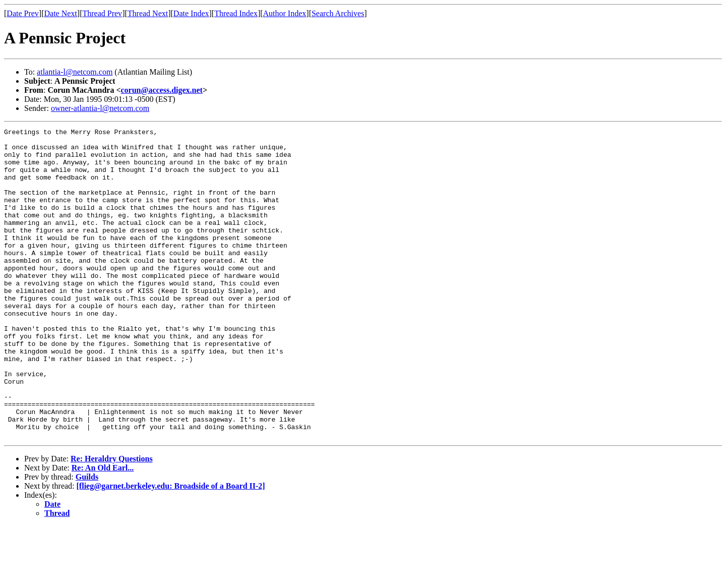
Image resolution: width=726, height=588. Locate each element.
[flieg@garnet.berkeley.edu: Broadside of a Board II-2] (171, 548)
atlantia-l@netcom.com (75, 72)
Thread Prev (102, 13)
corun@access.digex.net (162, 90)
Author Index (285, 13)
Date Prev (23, 13)
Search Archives (338, 13)
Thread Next (148, 13)
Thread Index (236, 13)
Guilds (87, 539)
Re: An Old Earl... (103, 530)
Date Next (61, 13)
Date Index (191, 13)
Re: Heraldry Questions (112, 521)
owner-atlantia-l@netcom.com (100, 108)
